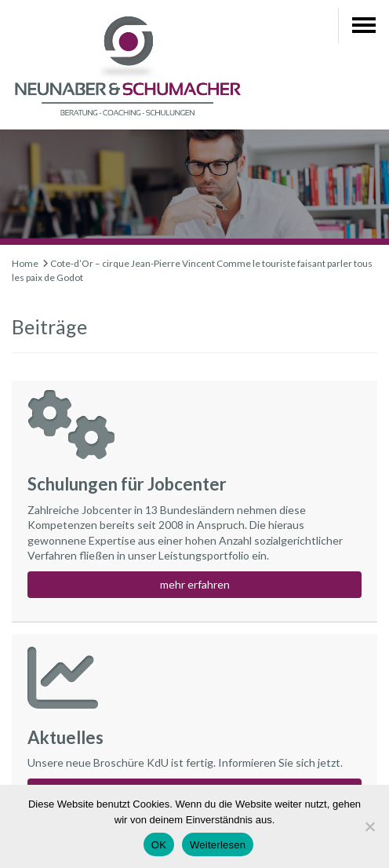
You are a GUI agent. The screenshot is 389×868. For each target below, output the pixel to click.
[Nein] (369, 826)
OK (159, 845)
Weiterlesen (218, 845)
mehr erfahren (195, 584)
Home (25, 263)
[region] (194, 187)
